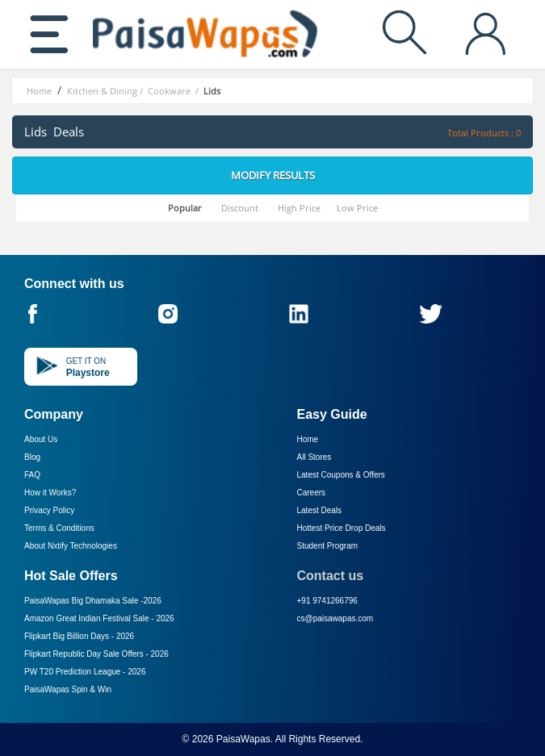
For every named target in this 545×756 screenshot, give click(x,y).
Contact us (331, 576)
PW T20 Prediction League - (85, 672)
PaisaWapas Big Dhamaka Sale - (93, 601)
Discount (240, 208)
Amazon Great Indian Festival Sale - (99, 618)
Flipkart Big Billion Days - (79, 636)
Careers (312, 493)
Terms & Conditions (59, 528)
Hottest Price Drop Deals (342, 528)
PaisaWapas (243, 739)
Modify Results (273, 175)
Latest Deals (320, 510)
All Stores (314, 457)
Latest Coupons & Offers (341, 475)
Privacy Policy (49, 510)
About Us (41, 439)
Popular (185, 208)
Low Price (357, 208)
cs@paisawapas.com (335, 618)
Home (308, 439)
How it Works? (50, 493)
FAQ (32, 475)
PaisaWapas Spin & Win (68, 689)
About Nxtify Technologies (71, 546)
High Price (299, 208)
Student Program (328, 546)
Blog (32, 457)
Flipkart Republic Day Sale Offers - (96, 654)
